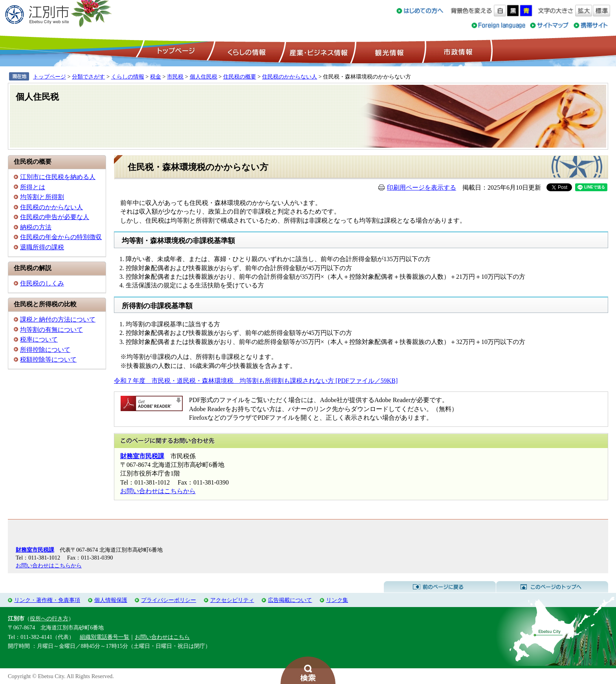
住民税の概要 (240, 77)
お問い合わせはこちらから (158, 491)
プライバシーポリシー (169, 600)
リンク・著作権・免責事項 (47, 600)
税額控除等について (48, 359)
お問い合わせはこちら (162, 637)
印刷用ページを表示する (422, 187)
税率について (39, 339)
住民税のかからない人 (290, 77)
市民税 (175, 77)
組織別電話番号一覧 (104, 637)
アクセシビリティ (232, 600)
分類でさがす (88, 77)
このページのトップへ (552, 587)
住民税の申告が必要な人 (55, 217)
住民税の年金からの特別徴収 (61, 237)
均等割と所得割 (42, 197)
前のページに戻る (440, 587)
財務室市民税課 (142, 456)
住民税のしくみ (42, 283)
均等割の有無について (51, 330)
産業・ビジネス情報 (317, 51)
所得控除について (45, 350)
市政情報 (457, 51)
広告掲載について (290, 600)
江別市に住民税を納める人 (58, 177)
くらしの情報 (246, 51)
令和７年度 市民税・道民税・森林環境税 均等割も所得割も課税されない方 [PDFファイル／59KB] (256, 381)
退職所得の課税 (42, 247)
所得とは (33, 187)
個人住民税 (203, 77)
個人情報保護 (111, 600)
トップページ (175, 51)
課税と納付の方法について (58, 319)
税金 (156, 77)
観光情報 (388, 51)
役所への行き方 (49, 618)
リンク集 (337, 600)
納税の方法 (36, 227)
